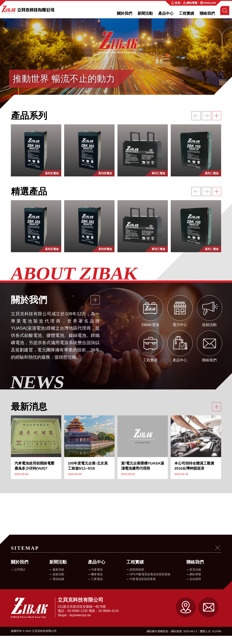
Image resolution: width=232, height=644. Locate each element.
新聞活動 (145, 13)
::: (168, 3)
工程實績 (187, 13)
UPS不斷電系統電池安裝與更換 (150, 582)
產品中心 (166, 13)
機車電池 (97, 582)
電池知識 (58, 587)
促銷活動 (58, 582)
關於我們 (125, 13)
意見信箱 (195, 578)
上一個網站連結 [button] (196, 124)
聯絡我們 (207, 13)
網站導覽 (195, 582)
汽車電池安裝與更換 (143, 587)
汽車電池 (97, 578)
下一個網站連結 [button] (206, 124)
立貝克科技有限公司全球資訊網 (28, 10)
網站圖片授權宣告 (158, 639)
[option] (116, 68)
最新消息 (58, 578)
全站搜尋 (195, 587)
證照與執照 (137, 578)
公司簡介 (20, 578)
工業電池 (97, 587)
